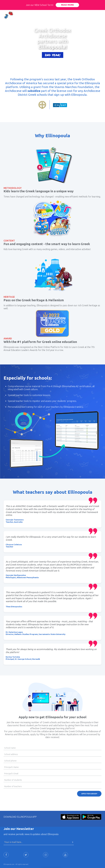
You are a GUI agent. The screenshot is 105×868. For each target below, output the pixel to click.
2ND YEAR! (53, 55)
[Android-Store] (91, 817)
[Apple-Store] (71, 817)
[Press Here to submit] (73, 842)
